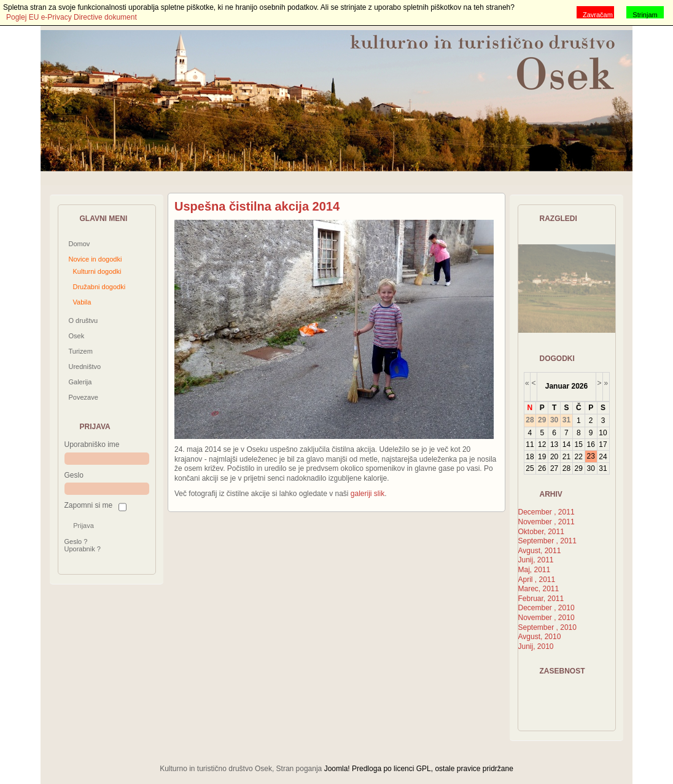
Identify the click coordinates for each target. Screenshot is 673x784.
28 (566, 468)
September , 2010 (547, 627)
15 (579, 444)
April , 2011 (537, 580)
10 (603, 433)
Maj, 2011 (535, 570)
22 (579, 457)
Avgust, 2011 (540, 551)
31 (603, 468)
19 (542, 457)
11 (530, 444)
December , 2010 (547, 608)
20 (554, 457)
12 (542, 444)
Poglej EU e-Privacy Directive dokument (72, 17)
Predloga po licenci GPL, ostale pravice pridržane (433, 769)
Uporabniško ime (92, 444)
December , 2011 (547, 512)
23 (590, 456)
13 (554, 444)
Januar (557, 386)
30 (590, 468)
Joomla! (337, 769)
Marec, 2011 (539, 589)
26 (542, 468)
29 (579, 468)
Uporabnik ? (83, 549)
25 (530, 468)
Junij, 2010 (536, 646)
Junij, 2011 (536, 560)
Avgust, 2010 (540, 637)
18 (530, 457)
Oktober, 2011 (541, 532)
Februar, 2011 (541, 599)
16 (590, 444)
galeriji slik (368, 494)
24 (603, 457)
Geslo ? (76, 541)
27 (554, 468)
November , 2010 (547, 618)
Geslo (74, 475)
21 (566, 457)
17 (603, 444)
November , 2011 (547, 522)
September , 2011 (547, 541)
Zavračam (598, 15)
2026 (579, 386)
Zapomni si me (89, 505)
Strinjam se (645, 15)
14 (566, 444)
